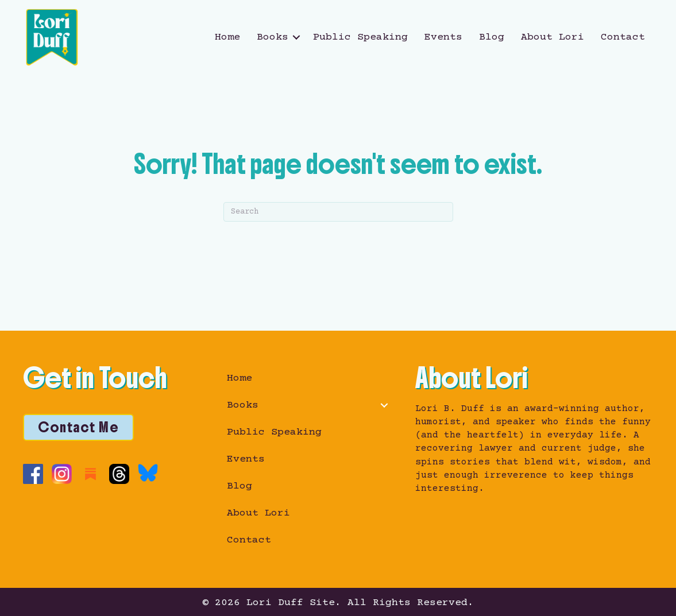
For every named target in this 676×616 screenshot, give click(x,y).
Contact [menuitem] (623, 37)
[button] (296, 37)
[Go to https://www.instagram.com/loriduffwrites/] (62, 474)
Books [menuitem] (273, 37)
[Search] (338, 212)
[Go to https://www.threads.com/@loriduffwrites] (119, 474)
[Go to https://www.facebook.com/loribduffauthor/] (33, 474)
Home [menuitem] (227, 37)
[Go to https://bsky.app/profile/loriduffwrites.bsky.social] (148, 473)
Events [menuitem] (443, 37)
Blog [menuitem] (492, 37)
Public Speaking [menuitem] (360, 37)
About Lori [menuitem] (553, 37)
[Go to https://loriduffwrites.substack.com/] (90, 474)
